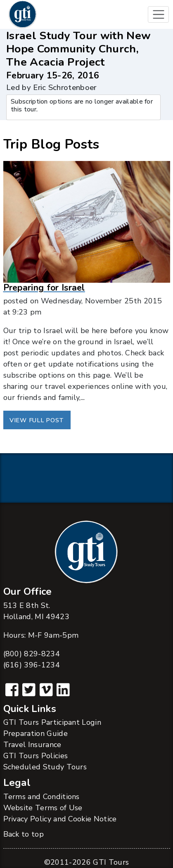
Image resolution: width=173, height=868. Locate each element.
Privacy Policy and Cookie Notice (60, 819)
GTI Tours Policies (36, 756)
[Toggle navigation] (158, 15)
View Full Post (37, 420)
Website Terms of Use (43, 808)
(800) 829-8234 (32, 654)
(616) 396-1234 (32, 665)
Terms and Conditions (41, 797)
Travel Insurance (32, 745)
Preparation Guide (36, 733)
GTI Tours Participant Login (52, 722)
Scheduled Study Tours (45, 767)
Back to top (24, 834)
